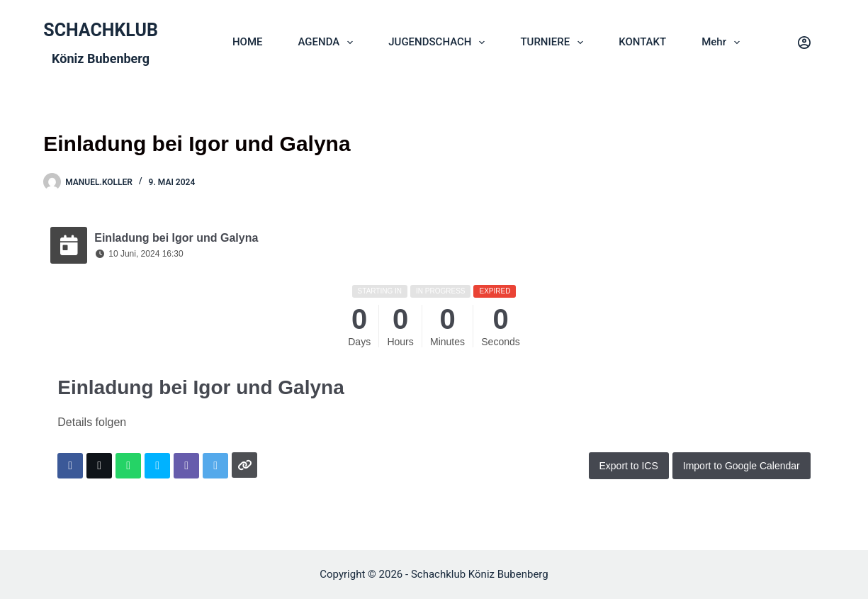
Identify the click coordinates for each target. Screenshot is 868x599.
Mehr (723, 43)
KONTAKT (642, 42)
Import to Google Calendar (742, 466)
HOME (248, 42)
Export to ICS (629, 466)
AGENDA (328, 43)
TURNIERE (554, 43)
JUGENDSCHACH (439, 43)
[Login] (804, 43)
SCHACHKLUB (101, 30)
